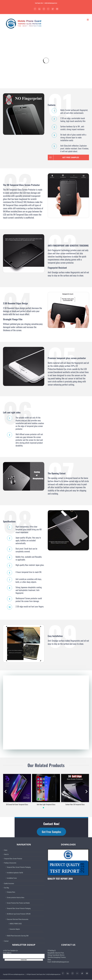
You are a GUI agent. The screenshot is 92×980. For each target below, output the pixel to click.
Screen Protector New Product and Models (18, 903)
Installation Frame (12, 878)
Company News (11, 892)
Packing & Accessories (10, 863)
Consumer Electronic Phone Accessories (18, 919)
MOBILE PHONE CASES (16, 924)
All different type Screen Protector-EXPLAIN (19, 914)
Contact (6, 941)
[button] (43, 808)
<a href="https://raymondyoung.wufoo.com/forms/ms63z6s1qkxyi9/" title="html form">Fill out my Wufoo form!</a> (46, 711)
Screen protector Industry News (16, 897)
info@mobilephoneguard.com (51, 3)
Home (6, 850)
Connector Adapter (15, 929)
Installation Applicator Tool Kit (15, 873)
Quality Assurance (9, 883)
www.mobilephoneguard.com (18, 974)
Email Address (7, 953)
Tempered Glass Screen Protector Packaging (19, 867)
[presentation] (5, 791)
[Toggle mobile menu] (88, 20)
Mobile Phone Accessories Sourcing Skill (18, 936)
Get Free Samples (51, 832)
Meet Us (6, 854)
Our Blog (7, 888)
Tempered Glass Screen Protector (13, 859)
